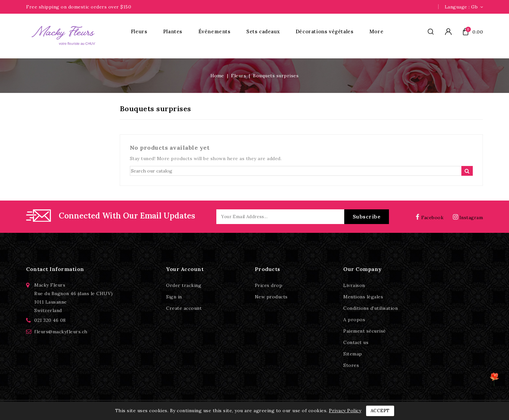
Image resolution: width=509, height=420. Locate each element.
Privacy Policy (345, 411)
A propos (354, 320)
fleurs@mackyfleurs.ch (61, 332)
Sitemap (353, 354)
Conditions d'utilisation (370, 308)
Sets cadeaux (263, 31)
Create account (184, 308)
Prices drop (269, 285)
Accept (380, 411)
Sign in (174, 297)
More (376, 31)
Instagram (471, 217)
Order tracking (184, 285)
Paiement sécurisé (365, 331)
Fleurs (139, 31)
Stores (351, 365)
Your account (185, 269)
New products (271, 297)
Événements (215, 31)
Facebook (431, 217)
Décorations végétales (325, 31)
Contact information (55, 269)
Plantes (173, 31)
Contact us (356, 342)
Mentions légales (363, 297)
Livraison (354, 285)
